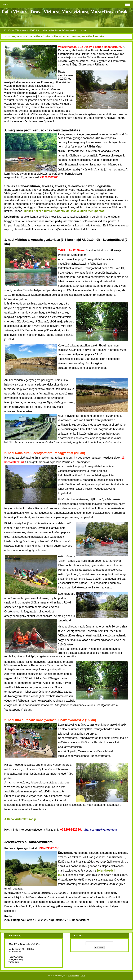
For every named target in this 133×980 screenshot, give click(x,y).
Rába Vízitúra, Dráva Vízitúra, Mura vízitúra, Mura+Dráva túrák (65, 12)
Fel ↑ (83, 976)
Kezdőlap (8, 30)
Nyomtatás (74, 976)
